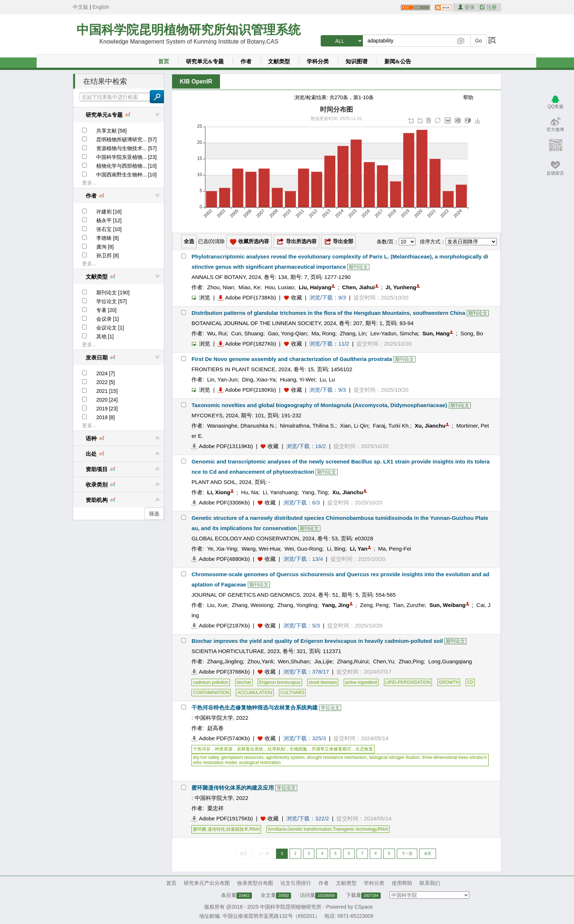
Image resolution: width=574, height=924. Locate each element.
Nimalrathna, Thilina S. (307, 426)
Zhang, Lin (353, 333)
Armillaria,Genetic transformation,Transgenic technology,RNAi (328, 829)
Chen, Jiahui (359, 287)
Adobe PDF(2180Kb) (247, 390)
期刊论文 (358, 267)
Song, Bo (472, 333)
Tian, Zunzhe (409, 605)
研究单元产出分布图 (207, 883)
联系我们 (430, 883)
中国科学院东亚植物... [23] (126, 157)
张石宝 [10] (109, 229)
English (101, 7)
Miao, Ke (249, 287)
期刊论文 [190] (113, 293)
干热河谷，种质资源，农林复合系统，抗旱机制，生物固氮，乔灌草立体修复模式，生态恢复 (283, 749)
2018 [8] (106, 417)
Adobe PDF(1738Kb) (247, 297)
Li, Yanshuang (280, 492)
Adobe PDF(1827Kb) (247, 344)
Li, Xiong (219, 492)
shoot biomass (323, 682)
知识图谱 (357, 62)
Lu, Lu (327, 379)
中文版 (81, 7)
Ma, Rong (323, 333)
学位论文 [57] (111, 301)
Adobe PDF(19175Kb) (222, 818)
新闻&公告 (398, 62)
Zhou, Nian (221, 287)
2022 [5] (106, 382)
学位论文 (330, 708)
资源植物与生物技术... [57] (126, 148)
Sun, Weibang (448, 605)
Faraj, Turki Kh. (392, 426)
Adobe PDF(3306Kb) (221, 502)
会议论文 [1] (110, 328)
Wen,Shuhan (294, 661)
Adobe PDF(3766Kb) (221, 672)
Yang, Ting (315, 492)
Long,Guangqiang (450, 661)
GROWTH (449, 682)
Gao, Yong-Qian (287, 333)
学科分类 (318, 62)
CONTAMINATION (211, 693)
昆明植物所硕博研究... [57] (126, 139)
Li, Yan (358, 549)
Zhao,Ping (411, 661)
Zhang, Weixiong (252, 605)
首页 (164, 62)
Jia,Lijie (323, 661)
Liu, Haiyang (315, 287)
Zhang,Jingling (225, 661)
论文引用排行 (296, 883)
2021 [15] (107, 391)
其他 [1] (105, 336)
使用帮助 (402, 883)
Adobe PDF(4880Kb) (221, 559)
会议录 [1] (107, 319)
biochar (244, 682)
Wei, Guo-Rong (303, 549)
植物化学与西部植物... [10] (126, 166)
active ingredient (361, 682)
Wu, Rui (217, 333)
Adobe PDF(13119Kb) (222, 446)
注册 (488, 7)
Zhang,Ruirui (353, 661)
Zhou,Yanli (260, 661)
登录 (467, 7)
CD (470, 682)
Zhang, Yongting (297, 605)
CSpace (364, 907)
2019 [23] (107, 409)
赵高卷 (215, 728)
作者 (246, 62)
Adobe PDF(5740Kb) (221, 738)
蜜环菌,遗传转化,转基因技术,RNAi (226, 829)
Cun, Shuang (247, 333)
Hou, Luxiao (279, 287)
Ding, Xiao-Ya (259, 379)
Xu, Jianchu (430, 426)
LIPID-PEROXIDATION (408, 682)
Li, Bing (336, 549)
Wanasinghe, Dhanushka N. (241, 426)
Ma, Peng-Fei (395, 549)
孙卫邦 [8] (107, 256)
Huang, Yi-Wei (298, 379)
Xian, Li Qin (354, 426)
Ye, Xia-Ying (222, 549)
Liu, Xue (217, 605)
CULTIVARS (292, 693)
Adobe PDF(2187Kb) (221, 625)
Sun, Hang (436, 333)
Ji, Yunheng (401, 287)
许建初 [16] (109, 212)
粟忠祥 (215, 808)
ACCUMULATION (255, 693)
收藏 (297, 297)
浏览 (201, 297)
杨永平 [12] (109, 220)
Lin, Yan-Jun (222, 379)
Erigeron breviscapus (280, 682)
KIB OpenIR (196, 81)
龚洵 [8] (105, 247)
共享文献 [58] (111, 131)
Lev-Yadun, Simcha (394, 333)
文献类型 (279, 62)
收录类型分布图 (255, 883)
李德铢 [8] (107, 238)
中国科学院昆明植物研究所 (291, 907)
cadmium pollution (211, 682)
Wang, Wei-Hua (261, 549)
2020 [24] (107, 400)
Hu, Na (250, 492)
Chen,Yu (384, 661)
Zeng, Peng (374, 605)
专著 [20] (106, 310)
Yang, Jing (336, 605)
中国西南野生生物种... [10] (126, 175)
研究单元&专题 (205, 62)
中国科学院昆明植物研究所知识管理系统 (189, 30)
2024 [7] (106, 373)
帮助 (468, 97)
